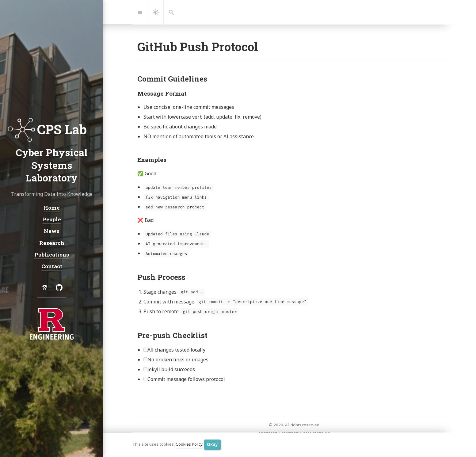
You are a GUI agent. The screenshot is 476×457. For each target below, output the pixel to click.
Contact (51, 266)
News (52, 231)
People (51, 220)
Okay (212, 444)
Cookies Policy (189, 444)
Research (51, 243)
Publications (52, 255)
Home (52, 208)
